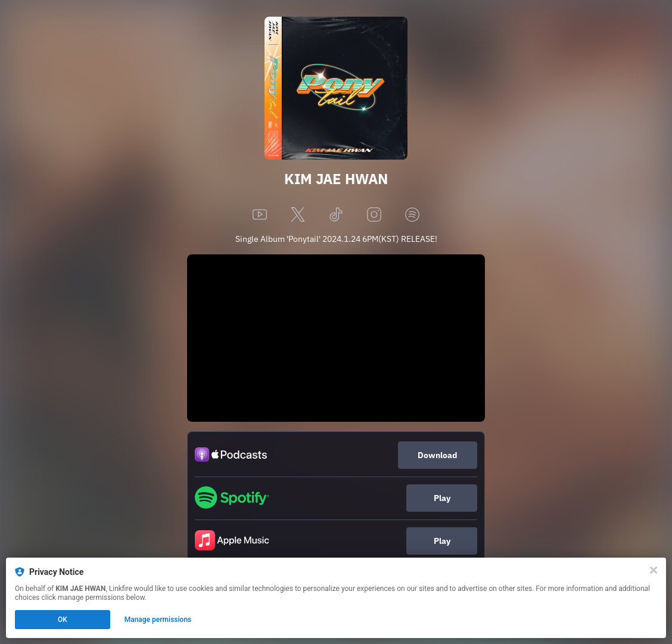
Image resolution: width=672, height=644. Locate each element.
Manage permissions (158, 620)
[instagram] (374, 215)
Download (438, 455)
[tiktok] (336, 215)
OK (63, 620)
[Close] (654, 570)
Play (442, 498)
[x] (298, 215)
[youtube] (260, 215)
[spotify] (412, 215)
